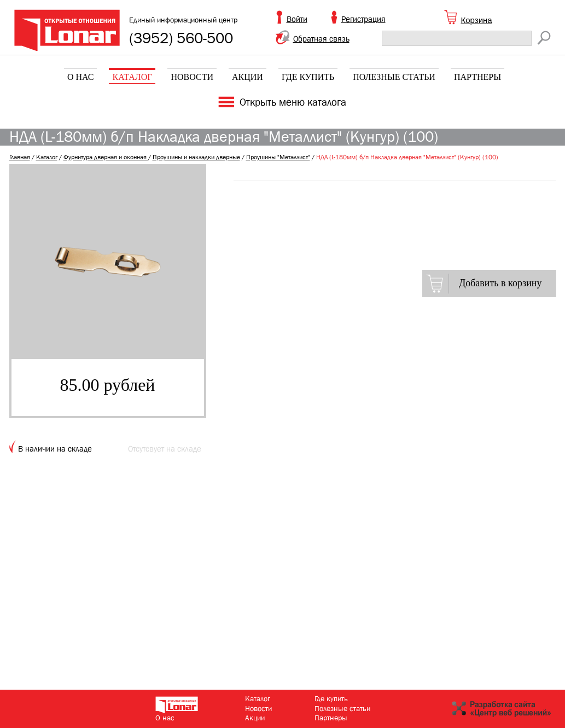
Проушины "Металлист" (278, 157)
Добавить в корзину (500, 283)
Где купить (308, 77)
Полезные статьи (394, 77)
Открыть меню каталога (293, 102)
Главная (20, 157)
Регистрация (363, 19)
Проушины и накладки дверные (196, 157)
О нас (81, 77)
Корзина (477, 20)
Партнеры (477, 77)
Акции (247, 77)
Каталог (132, 77)
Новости (192, 77)
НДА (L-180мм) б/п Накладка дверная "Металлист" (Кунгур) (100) (407, 157)
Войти (297, 19)
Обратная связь (321, 39)
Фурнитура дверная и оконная (106, 157)
